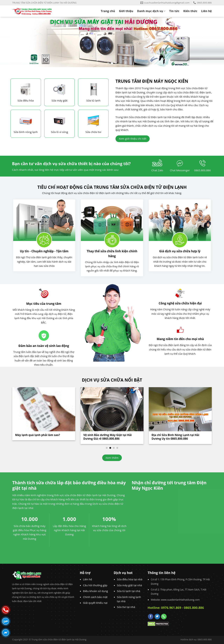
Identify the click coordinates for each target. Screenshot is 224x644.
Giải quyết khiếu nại (95, 603)
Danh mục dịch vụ (151, 11)
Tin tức (174, 11)
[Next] (216, 42)
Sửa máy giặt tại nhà (129, 585)
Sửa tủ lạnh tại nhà (129, 591)
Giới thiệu (126, 11)
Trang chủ (108, 11)
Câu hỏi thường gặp (95, 585)
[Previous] (8, 42)
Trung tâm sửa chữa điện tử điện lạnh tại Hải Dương (59, 639)
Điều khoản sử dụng (95, 591)
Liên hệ (206, 11)
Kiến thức (190, 11)
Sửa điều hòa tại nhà (130, 579)
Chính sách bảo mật (95, 597)
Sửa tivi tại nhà (126, 607)
